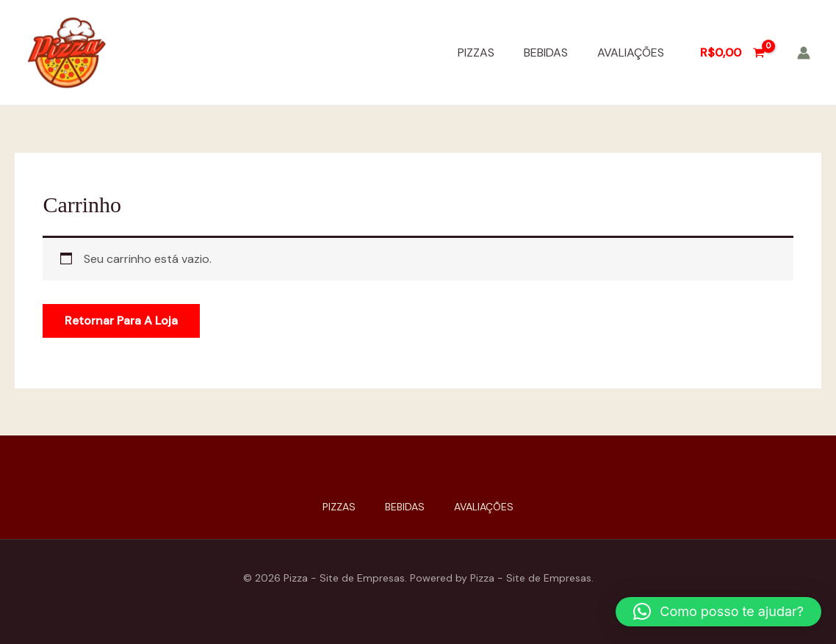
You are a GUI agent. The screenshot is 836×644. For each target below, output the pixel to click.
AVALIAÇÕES (631, 53)
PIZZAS (476, 53)
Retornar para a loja (121, 321)
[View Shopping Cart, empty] (732, 53)
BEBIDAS (546, 53)
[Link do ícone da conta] (804, 53)
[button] (718, 612)
